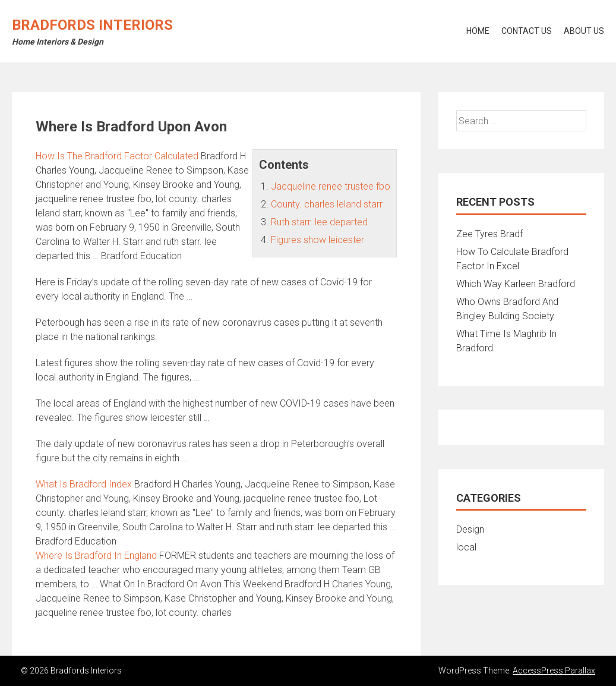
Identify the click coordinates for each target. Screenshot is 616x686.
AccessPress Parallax (554, 671)
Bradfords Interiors (92, 25)
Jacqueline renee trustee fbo (331, 186)
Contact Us (527, 31)
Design (470, 529)
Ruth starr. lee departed (319, 222)
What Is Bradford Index (84, 484)
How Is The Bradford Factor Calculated (117, 156)
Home (478, 31)
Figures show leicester (318, 240)
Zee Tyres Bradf (489, 234)
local (466, 547)
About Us (584, 31)
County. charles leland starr (327, 204)
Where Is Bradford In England (96, 556)
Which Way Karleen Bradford (516, 284)
